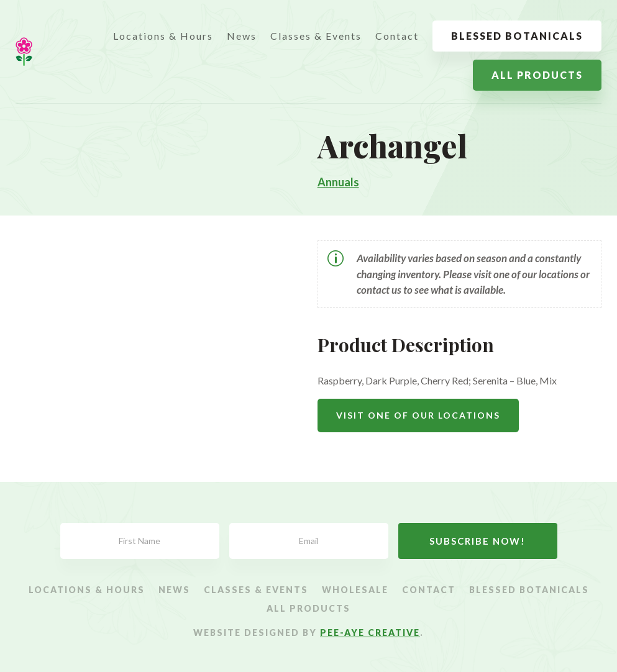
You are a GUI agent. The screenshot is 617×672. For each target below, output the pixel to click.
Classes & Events (316, 36)
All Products (537, 75)
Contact (397, 36)
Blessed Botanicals (517, 36)
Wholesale (355, 590)
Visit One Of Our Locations (418, 415)
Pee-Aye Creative (370, 633)
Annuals (338, 182)
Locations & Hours (163, 36)
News (242, 36)
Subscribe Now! (478, 541)
